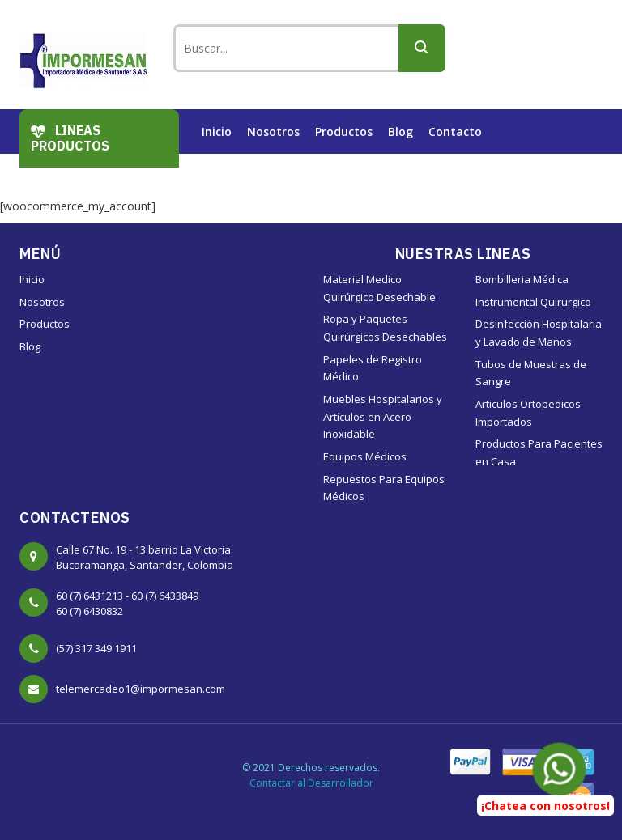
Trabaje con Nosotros (264, 176)
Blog (400, 132)
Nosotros (273, 132)
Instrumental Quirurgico (533, 302)
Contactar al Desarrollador (311, 783)
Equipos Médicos (365, 456)
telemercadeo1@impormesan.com (141, 689)
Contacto (455, 132)
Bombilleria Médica (522, 279)
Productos (344, 132)
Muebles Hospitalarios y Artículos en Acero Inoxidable (383, 416)
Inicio (217, 132)
